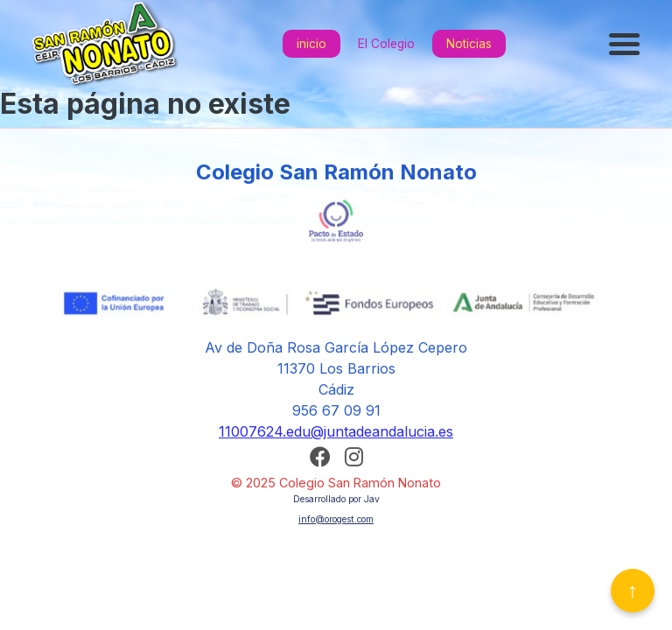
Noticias (469, 44)
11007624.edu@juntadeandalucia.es (336, 435)
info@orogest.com (336, 522)
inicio (311, 44)
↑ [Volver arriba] (633, 590)
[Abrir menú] (626, 44)
